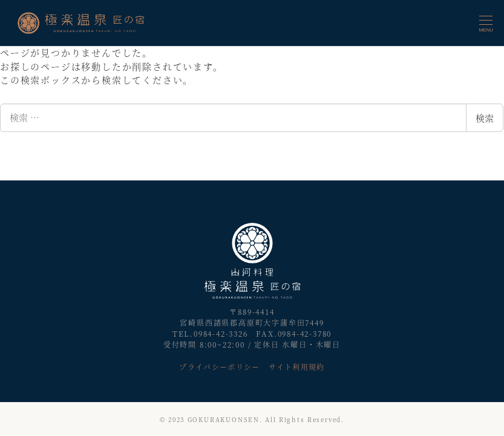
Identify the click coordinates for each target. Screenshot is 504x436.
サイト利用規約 (296, 367)
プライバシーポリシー (219, 367)
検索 (485, 118)
